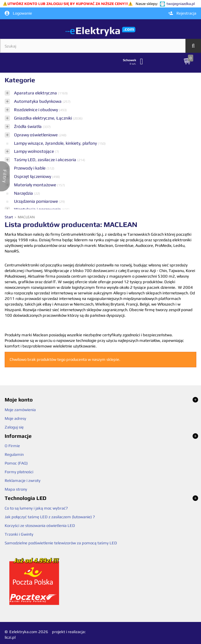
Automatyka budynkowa (38, 101)
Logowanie (18, 13)
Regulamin (14, 454)
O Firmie (12, 446)
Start (9, 217)
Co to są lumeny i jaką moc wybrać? (36, 508)
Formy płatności (19, 472)
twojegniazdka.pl (181, 4)
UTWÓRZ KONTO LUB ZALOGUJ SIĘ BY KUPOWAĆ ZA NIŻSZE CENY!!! (68, 4)
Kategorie (20, 80)
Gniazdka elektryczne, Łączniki (43, 118)
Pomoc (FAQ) (16, 463)
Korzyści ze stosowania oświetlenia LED (40, 526)
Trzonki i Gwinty (19, 534)
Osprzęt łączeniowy (33, 176)
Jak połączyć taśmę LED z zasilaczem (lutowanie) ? (50, 517)
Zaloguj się (14, 427)
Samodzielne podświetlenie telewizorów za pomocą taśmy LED (61, 543)
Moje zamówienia (20, 410)
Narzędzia (24, 193)
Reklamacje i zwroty (23, 481)
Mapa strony (16, 489)
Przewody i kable (30, 168)
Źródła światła (28, 126)
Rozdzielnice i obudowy (36, 110)
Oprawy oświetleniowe (36, 135)
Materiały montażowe (35, 185)
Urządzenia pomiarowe (36, 201)
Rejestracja (182, 13)
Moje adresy (15, 418)
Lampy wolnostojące (34, 151)
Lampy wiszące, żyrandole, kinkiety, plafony (56, 143)
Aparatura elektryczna (36, 93)
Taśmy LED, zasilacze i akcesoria (46, 160)
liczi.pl (10, 637)
